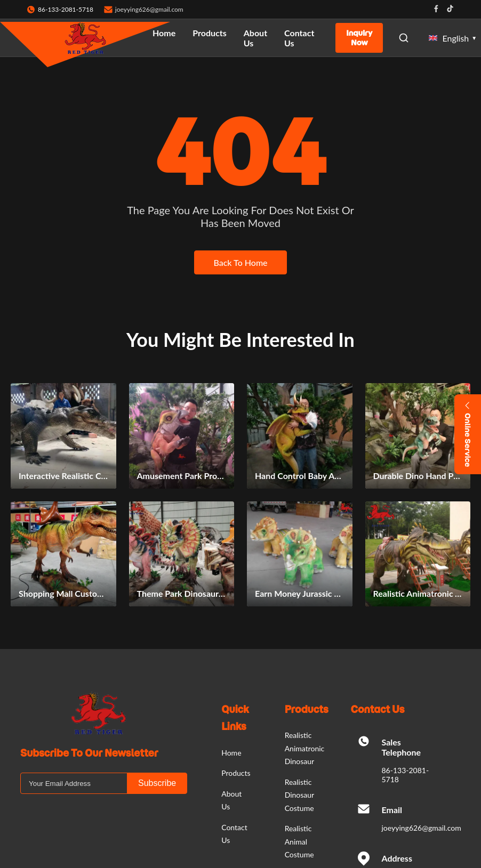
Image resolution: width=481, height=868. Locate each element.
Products (210, 33)
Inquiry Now (359, 38)
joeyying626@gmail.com (149, 9)
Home (164, 33)
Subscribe (157, 783)
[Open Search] (404, 38)
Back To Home (240, 262)
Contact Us (299, 38)
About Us (255, 38)
